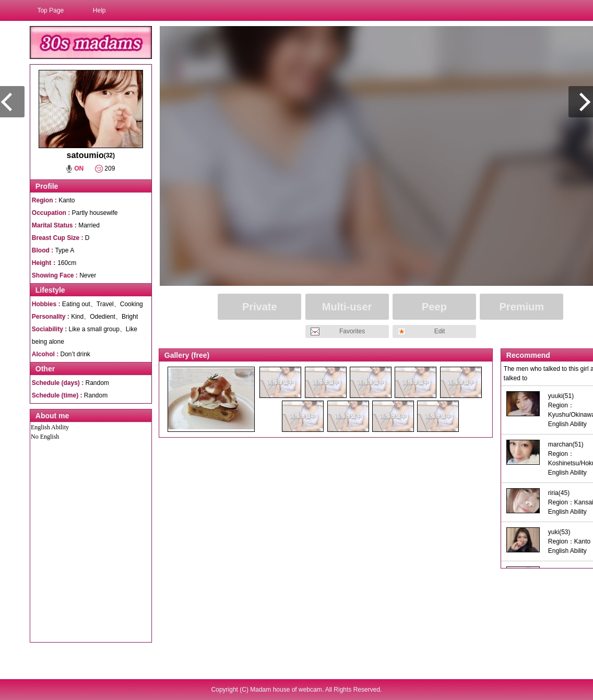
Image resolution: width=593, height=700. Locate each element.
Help (99, 10)
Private (260, 307)
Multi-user (347, 307)
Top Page (50, 10)
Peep (434, 307)
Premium (522, 307)
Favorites (352, 331)
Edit (440, 331)
